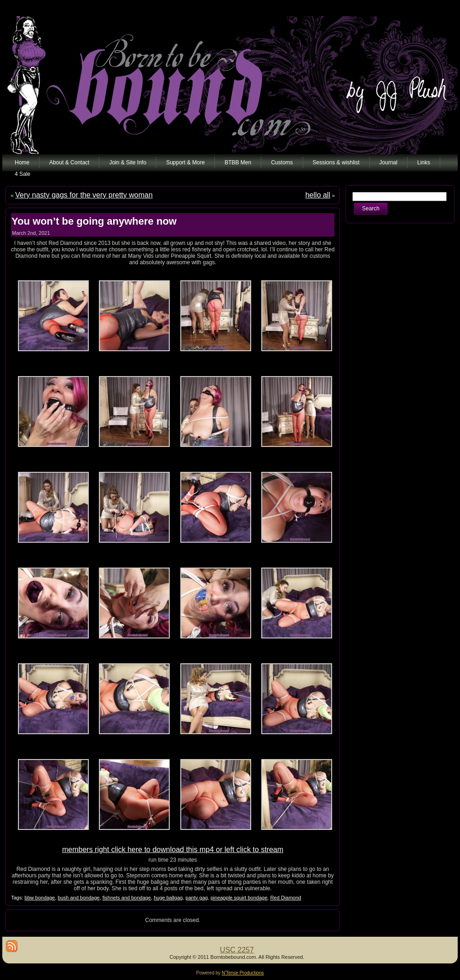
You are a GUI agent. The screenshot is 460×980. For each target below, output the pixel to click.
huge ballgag (168, 898)
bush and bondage (79, 898)
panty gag (196, 898)
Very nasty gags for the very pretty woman (84, 195)
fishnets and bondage (127, 898)
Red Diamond (285, 898)
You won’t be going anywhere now (94, 221)
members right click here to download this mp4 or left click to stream (173, 850)
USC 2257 (237, 950)
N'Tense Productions (243, 973)
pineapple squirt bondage (239, 898)
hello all (318, 195)
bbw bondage (40, 898)
